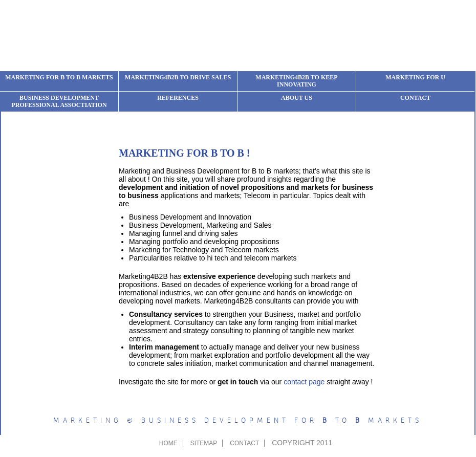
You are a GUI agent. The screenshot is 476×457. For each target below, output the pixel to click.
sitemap (204, 443)
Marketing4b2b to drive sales (178, 77)
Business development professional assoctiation (59, 101)
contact (244, 443)
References (178, 98)
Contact (415, 98)
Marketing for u (415, 77)
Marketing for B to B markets (59, 77)
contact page (304, 382)
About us (297, 98)
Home (168, 443)
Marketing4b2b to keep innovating (296, 81)
